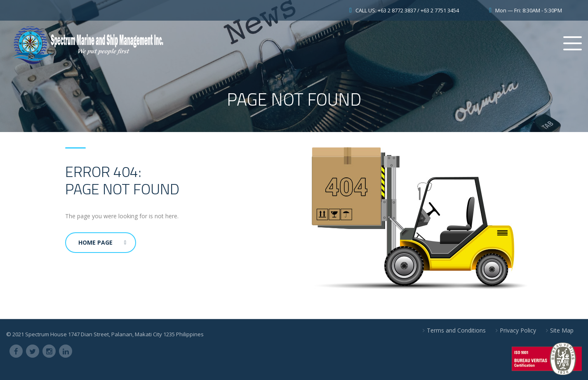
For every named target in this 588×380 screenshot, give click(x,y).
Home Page (102, 242)
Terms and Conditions (456, 330)
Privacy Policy (518, 330)
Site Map (562, 330)
